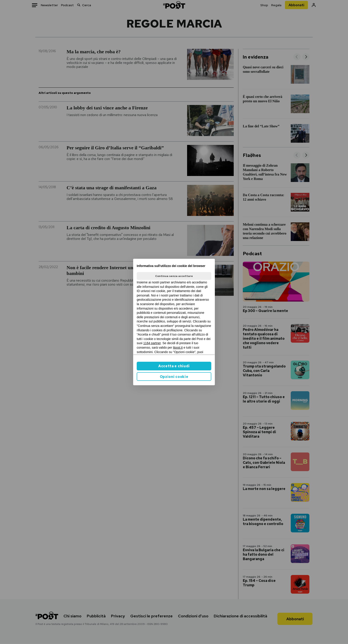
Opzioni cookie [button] (174, 377)
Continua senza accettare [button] (174, 276)
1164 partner (152, 343)
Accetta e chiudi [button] (174, 366)
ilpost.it (178, 348)
